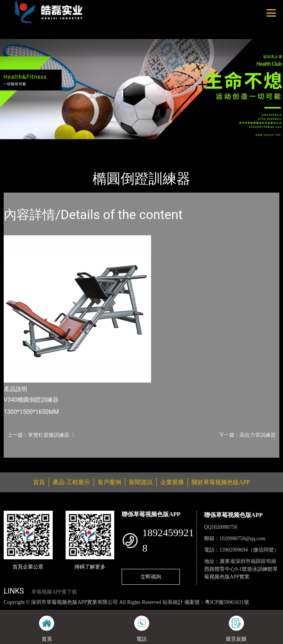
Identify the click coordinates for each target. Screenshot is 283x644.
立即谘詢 (151, 577)
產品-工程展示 (48, 144)
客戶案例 (109, 482)
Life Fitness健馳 (93, 144)
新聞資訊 (141, 482)
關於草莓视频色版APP (221, 482)
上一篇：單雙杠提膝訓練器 (38, 435)
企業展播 (172, 482)
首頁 (17, 144)
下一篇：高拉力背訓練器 (247, 435)
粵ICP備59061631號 (227, 602)
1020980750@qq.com (243, 539)
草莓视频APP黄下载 (54, 592)
